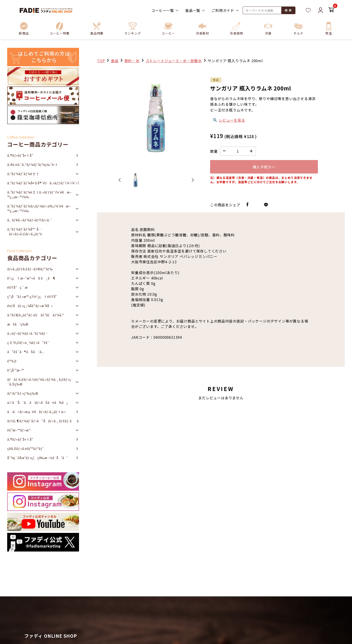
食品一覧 (193, 10)
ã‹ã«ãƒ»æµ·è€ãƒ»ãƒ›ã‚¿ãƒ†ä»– (37, 412)
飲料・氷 (132, 61)
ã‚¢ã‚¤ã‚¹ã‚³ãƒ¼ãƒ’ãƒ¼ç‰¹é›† (33, 165)
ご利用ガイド (223, 10)
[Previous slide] (120, 180)
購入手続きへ (264, 167)
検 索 (288, 10)
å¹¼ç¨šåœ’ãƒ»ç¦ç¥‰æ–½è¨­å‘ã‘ (37, 458)
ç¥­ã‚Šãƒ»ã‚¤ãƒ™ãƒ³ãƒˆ (25, 448)
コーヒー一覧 (163, 10)
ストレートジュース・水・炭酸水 (174, 61)
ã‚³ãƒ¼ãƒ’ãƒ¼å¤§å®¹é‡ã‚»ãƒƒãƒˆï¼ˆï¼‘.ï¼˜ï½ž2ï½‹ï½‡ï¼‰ (43, 183)
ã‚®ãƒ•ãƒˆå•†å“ (22, 155)
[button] (60, 29)
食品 (115, 61)
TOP (101, 61)
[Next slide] (193, 180)
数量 (214, 151)
